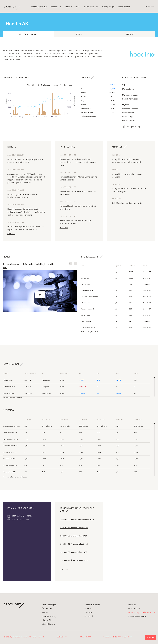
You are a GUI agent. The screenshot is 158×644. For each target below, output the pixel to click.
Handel (79, 34)
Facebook (89, 616)
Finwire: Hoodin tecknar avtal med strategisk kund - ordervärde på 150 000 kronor (78, 162)
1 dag (70, 85)
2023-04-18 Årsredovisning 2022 (74, 560)
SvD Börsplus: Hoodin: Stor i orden (127, 203)
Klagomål (46, 620)
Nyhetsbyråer (68, 147)
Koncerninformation (137, 616)
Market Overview (39, 7)
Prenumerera (124, 7)
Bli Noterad (56, 7)
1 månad (55, 85)
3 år (33, 85)
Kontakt (130, 34)
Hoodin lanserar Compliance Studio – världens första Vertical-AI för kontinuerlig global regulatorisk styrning (26, 212)
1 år (38, 85)
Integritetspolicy (49, 616)
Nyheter (12, 147)
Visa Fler (11, 234)
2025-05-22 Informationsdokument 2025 (77, 520)
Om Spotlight (108, 7)
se (153, 7)
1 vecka (63, 85)
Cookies (151, 637)
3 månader (45, 85)
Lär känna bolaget (28, 34)
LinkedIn (88, 608)
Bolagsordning (132, 127)
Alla (28, 85)
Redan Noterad (72, 7)
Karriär (45, 612)
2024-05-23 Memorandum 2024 (74, 536)
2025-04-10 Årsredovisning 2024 (74, 528)
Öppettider (47, 608)
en (149, 7)
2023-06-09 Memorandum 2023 (74, 552)
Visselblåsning (48, 624)
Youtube (88, 612)
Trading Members (90, 7)
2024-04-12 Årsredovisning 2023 (74, 544)
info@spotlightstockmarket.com (142, 612)
